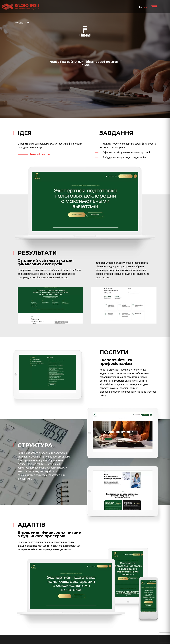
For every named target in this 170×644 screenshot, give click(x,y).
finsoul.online (40, 154)
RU (141, 7)
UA (145, 7)
